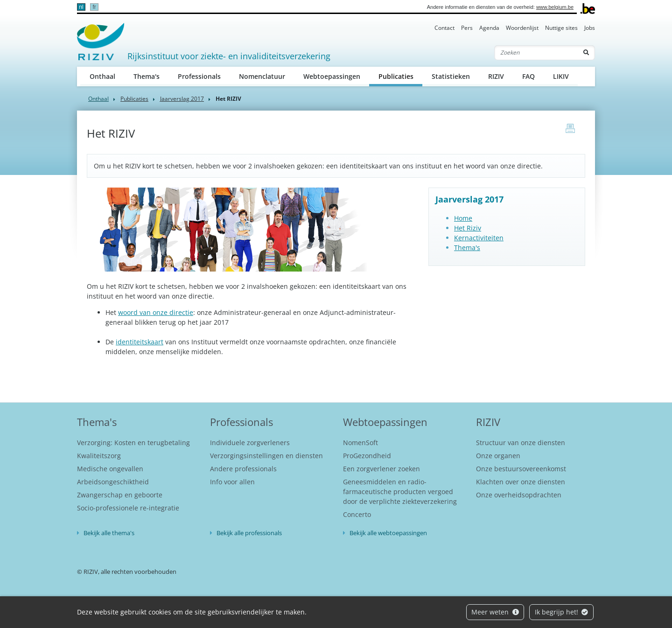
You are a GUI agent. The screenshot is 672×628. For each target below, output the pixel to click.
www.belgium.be (555, 7)
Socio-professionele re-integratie (128, 508)
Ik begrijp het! (562, 612)
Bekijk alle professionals (249, 533)
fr (94, 7)
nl (81, 7)
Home (463, 218)
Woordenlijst (522, 28)
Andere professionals (243, 469)
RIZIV (496, 76)
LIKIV (561, 76)
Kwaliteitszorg (99, 456)
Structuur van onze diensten (521, 443)
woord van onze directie (156, 312)
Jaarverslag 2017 (182, 99)
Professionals (199, 76)
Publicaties (401, 76)
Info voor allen (232, 482)
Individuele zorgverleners (250, 443)
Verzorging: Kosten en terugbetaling (133, 443)
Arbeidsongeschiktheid (113, 482)
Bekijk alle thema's (109, 533)
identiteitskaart (140, 342)
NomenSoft (360, 443)
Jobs (590, 28)
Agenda (489, 28)
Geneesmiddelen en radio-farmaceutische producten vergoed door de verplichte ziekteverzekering (400, 492)
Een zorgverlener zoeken (381, 469)
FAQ (528, 76)
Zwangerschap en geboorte (120, 495)
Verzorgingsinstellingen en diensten (266, 456)
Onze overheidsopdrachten (519, 495)
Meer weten (495, 612)
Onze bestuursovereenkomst (521, 469)
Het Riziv (468, 228)
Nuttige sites (561, 28)
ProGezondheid (367, 456)
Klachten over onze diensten (521, 482)
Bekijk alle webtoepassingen (388, 533)
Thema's (147, 76)
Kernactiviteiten (479, 238)
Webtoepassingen (332, 76)
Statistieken (451, 76)
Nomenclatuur (262, 76)
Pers (467, 28)
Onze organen (498, 456)
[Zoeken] (536, 53)
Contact (444, 28)
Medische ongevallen (110, 469)
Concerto (357, 514)
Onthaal (102, 76)
